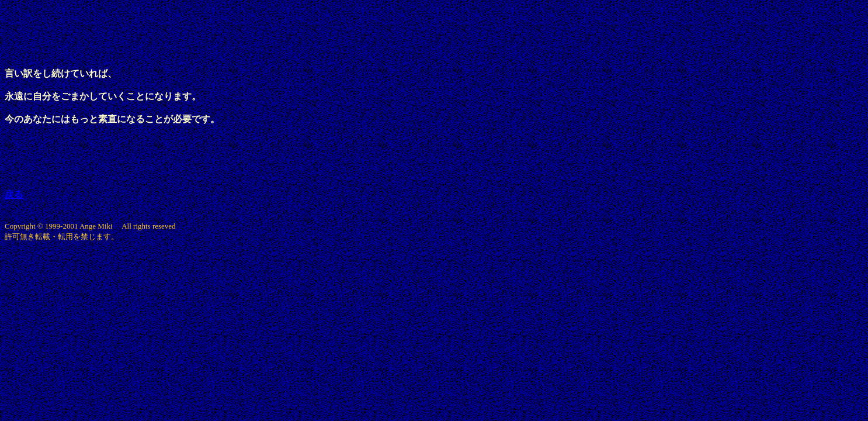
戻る (14, 194)
